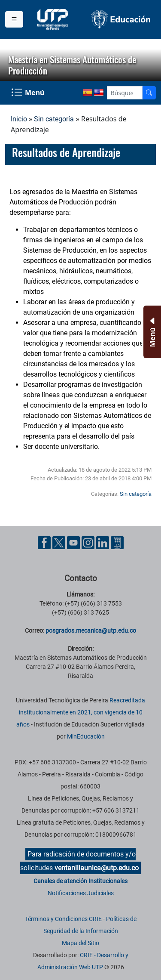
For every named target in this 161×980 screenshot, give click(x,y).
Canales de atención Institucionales (80, 881)
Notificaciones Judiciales (81, 893)
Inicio (19, 119)
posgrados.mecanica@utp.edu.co (91, 631)
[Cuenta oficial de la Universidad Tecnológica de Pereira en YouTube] (74, 543)
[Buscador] (149, 93)
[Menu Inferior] (151, 332)
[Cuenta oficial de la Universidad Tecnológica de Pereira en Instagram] (89, 543)
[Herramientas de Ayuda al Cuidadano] (117, 543)
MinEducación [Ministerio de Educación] (86, 736)
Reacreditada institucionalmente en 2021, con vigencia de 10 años (81, 712)
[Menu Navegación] (29, 93)
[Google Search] (125, 93)
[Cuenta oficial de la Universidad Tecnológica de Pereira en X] (60, 543)
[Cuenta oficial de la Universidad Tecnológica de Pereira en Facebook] (45, 543)
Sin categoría (54, 119)
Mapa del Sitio (80, 943)
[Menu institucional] (14, 19)
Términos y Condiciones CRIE (63, 919)
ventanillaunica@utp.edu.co (97, 868)
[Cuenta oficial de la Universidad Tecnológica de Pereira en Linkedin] (103, 543)
